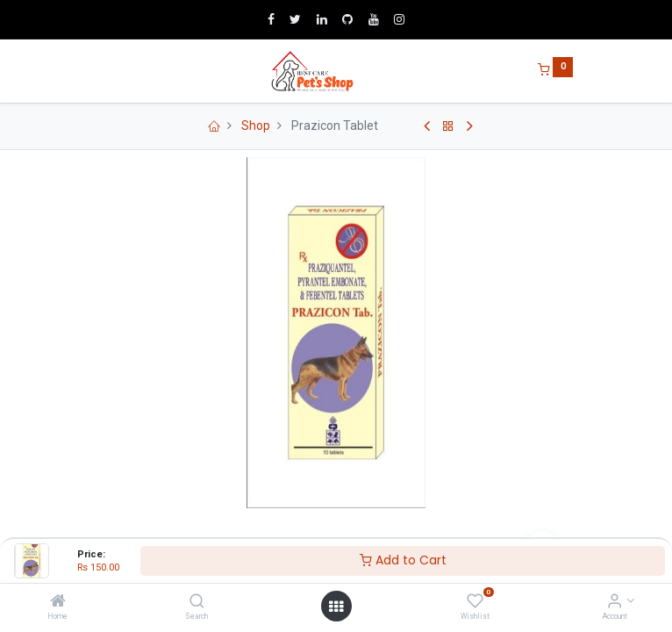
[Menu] (100, 71)
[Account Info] (615, 602)
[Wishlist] (475, 602)
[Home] (58, 602)
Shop (256, 126)
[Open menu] (336, 607)
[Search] (197, 602)
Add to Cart (403, 560)
